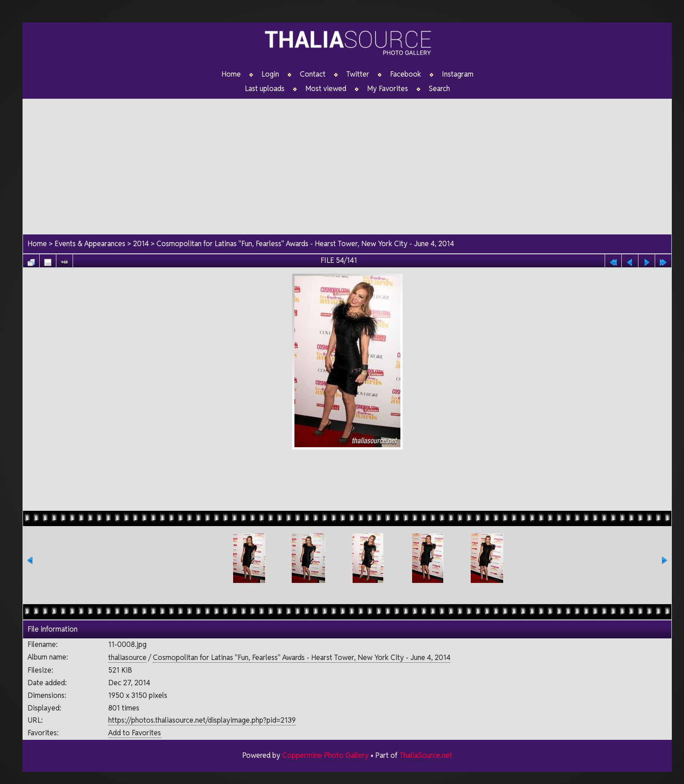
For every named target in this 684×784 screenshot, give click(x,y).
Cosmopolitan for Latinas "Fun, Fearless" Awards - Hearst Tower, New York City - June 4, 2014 (305, 244)
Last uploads (265, 89)
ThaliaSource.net (426, 755)
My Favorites (388, 89)
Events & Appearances (90, 244)
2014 (141, 244)
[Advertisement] (347, 162)
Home (231, 74)
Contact (313, 74)
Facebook (406, 74)
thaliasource (127, 658)
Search (439, 89)
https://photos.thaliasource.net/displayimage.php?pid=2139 (202, 720)
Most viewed (326, 89)
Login (270, 74)
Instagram (458, 74)
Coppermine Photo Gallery (326, 755)
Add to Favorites (135, 733)
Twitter (358, 74)
